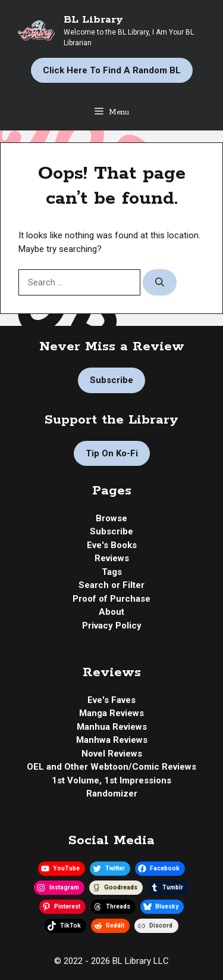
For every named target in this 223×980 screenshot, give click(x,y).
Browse (111, 518)
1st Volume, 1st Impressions (111, 780)
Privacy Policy (112, 626)
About (111, 612)
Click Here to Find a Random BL (112, 70)
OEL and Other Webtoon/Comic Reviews (111, 767)
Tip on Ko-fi (112, 453)
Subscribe (111, 380)
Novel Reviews (112, 754)
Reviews (112, 558)
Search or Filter (111, 585)
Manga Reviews (111, 713)
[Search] (160, 283)
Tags (112, 572)
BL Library (93, 20)
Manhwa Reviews (112, 740)
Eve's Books (112, 545)
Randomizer (112, 794)
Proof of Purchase (111, 599)
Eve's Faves (111, 700)
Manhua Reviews (112, 727)
